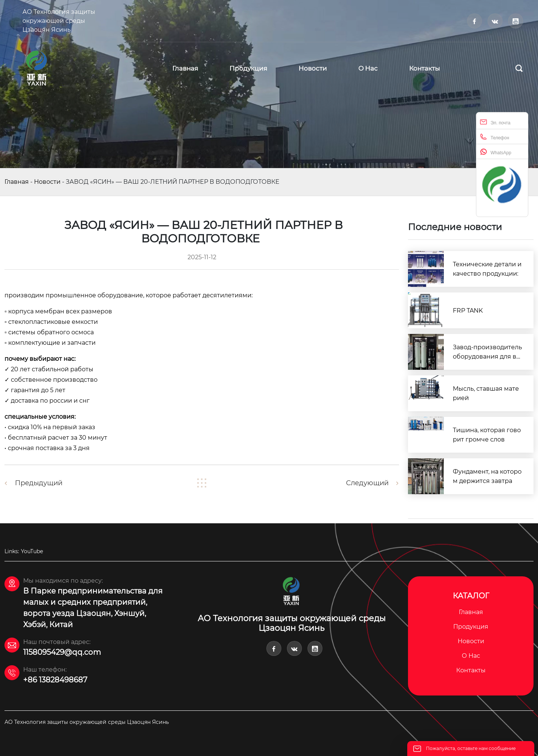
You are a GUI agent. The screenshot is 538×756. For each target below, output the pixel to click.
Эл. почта (495, 122)
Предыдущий (39, 483)
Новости (47, 182)
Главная (17, 182)
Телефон (495, 137)
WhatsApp (496, 152)
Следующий (367, 483)
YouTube (32, 551)
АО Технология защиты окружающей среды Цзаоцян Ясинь (59, 21)
